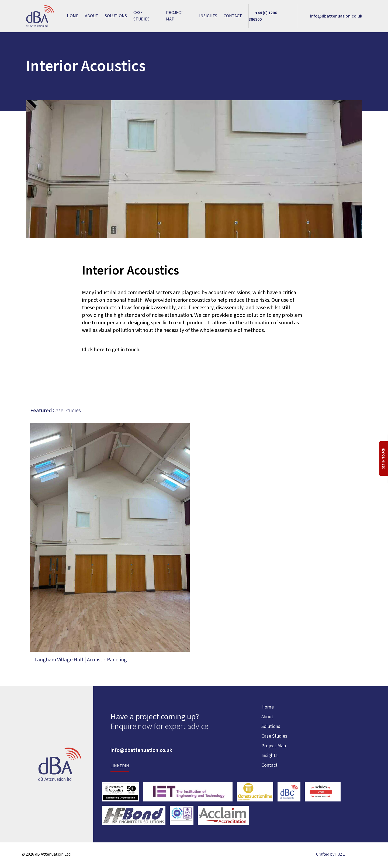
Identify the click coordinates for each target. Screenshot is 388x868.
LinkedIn (120, 768)
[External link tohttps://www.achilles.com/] (323, 794)
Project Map (175, 17)
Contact (233, 17)
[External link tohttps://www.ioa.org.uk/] (121, 794)
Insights (208, 17)
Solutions (116, 17)
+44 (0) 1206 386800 (141, 745)
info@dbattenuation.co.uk (141, 752)
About (92, 17)
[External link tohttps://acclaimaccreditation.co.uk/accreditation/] (223, 817)
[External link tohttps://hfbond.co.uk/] (134, 817)
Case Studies (141, 17)
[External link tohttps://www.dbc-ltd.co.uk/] (289, 794)
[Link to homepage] (40, 17)
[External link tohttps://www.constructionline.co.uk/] (255, 794)
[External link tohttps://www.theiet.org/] (188, 794)
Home (73, 17)
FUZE (340, 856)
